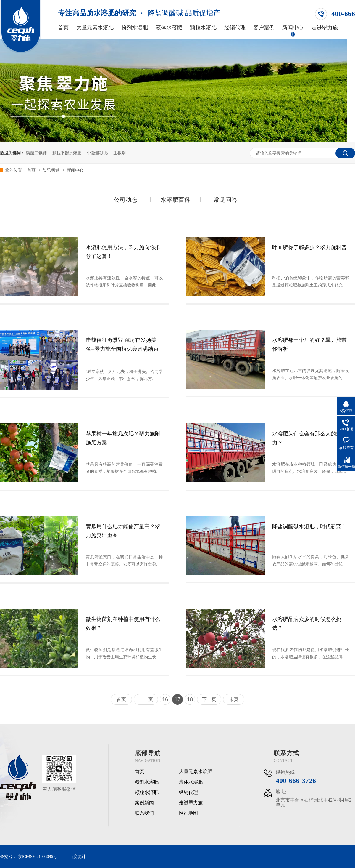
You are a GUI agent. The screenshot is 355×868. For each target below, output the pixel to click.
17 (177, 699)
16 (165, 699)
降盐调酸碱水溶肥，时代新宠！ (309, 526)
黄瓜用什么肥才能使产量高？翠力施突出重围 (123, 531)
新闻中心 (293, 28)
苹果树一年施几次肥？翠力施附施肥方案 (123, 438)
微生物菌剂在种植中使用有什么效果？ (123, 624)
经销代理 (235, 28)
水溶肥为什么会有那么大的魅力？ (307, 438)
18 (190, 699)
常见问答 (225, 200)
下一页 (209, 699)
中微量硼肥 (97, 153)
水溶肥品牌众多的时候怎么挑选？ (307, 624)
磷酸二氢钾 (36, 153)
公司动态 (125, 200)
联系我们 (144, 813)
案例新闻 (144, 803)
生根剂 (120, 153)
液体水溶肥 (169, 28)
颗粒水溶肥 (203, 28)
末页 (234, 699)
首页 (63, 28)
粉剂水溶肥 (135, 28)
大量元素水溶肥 (95, 28)
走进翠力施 (325, 28)
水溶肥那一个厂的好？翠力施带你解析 (309, 345)
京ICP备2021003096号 (38, 857)
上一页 (146, 699)
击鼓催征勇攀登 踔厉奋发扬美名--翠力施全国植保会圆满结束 (122, 345)
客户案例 (264, 28)
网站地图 (188, 813)
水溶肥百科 (175, 200)
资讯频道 (52, 170)
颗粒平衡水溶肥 (67, 153)
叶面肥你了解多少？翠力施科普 (309, 247)
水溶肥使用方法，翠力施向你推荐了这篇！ (123, 252)
